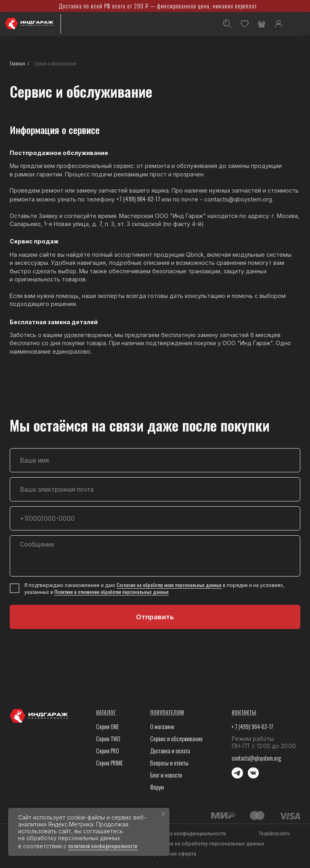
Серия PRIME (110, 763)
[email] (155, 489)
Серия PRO (108, 751)
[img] (298, 24)
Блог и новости (166, 775)
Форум (157, 787)
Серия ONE (108, 726)
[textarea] (155, 556)
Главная (17, 63)
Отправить (155, 617)
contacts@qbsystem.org (256, 758)
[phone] (155, 518)
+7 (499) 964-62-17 (139, 199)
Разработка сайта (274, 833)
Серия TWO (108, 739)
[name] (155, 460)
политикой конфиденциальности (103, 846)
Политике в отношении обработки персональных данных (112, 592)
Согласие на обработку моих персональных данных (169, 585)
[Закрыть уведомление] (163, 814)
